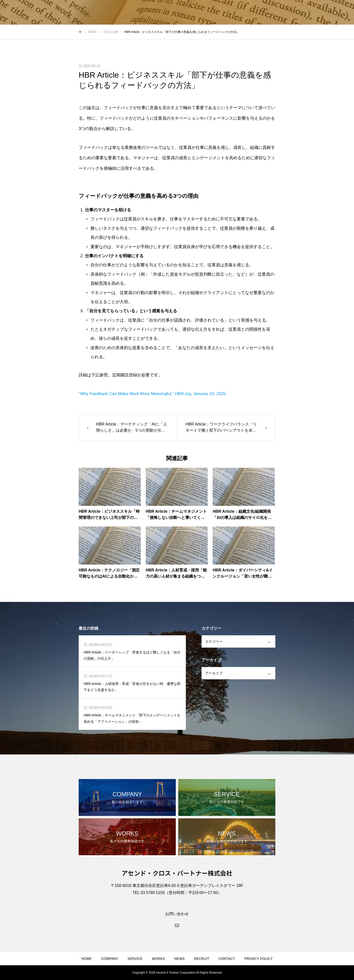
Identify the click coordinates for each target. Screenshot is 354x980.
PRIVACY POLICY (258, 959)
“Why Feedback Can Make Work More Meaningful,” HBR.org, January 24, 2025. (153, 394)
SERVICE (135, 959)
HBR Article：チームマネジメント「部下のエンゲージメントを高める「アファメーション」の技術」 (132, 718)
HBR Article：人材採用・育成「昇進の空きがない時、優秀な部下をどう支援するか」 (132, 687)
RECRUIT (202, 959)
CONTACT (227, 959)
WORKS (158, 959)
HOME (87, 959)
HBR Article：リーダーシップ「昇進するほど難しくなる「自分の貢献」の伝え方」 (132, 655)
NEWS (179, 959)
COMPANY (110, 959)
